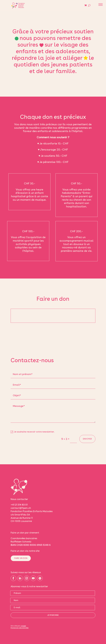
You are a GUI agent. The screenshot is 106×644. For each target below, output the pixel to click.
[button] (101, 5)
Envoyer (87, 439)
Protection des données (20, 628)
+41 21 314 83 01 (19, 505)
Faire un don (21, 558)
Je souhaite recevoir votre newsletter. (33, 432)
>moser (23, 626)
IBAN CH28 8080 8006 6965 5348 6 (31, 545)
